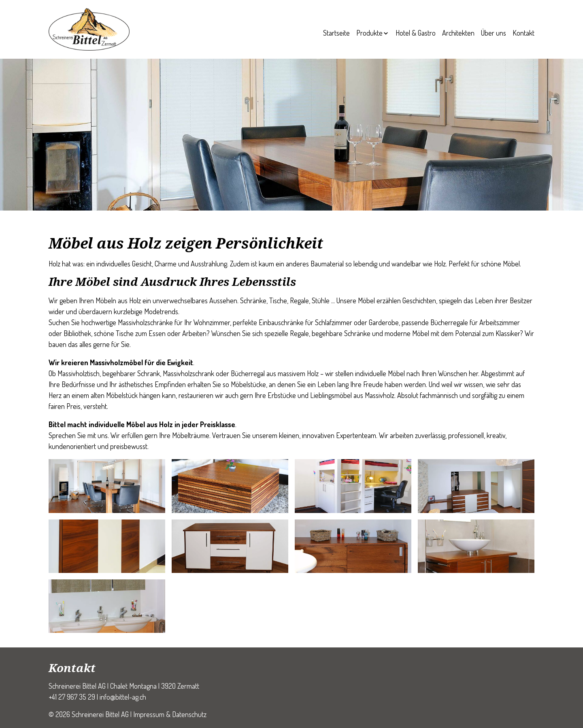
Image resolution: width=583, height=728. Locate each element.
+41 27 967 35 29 (72, 697)
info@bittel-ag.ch (123, 697)
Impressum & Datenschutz (170, 714)
